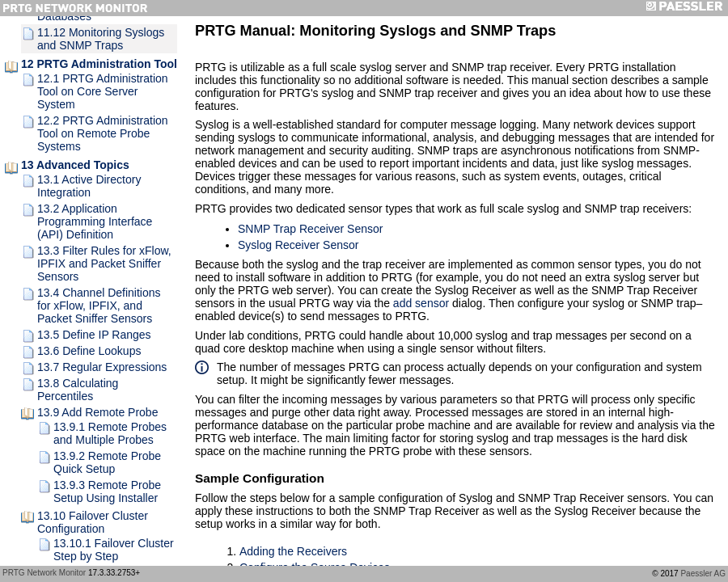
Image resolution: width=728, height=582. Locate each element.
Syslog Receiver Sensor (298, 245)
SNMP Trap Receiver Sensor (310, 229)
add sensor (421, 303)
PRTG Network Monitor (44, 573)
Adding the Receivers (293, 551)
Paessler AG (703, 574)
